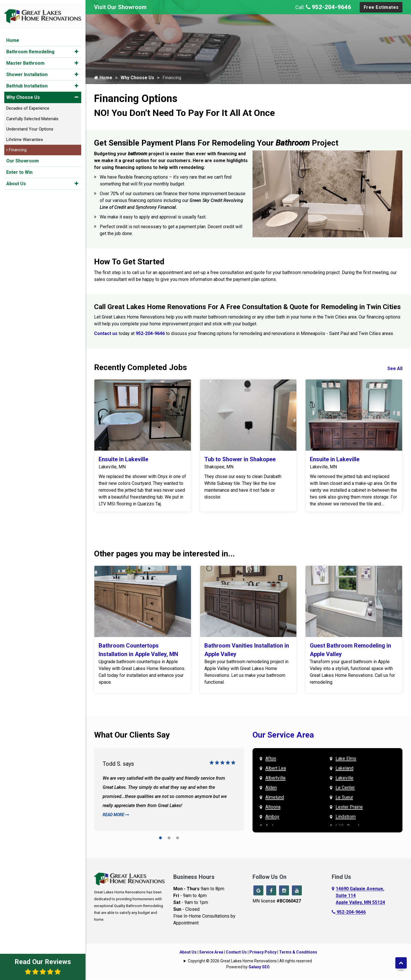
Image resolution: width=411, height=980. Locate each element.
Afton (271, 760)
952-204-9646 (328, 7)
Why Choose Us (23, 94)
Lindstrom (346, 818)
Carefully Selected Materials (32, 115)
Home (13, 37)
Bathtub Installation (27, 82)
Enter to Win (19, 169)
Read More (116, 816)
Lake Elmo (346, 760)
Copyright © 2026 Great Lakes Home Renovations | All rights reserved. (250, 962)
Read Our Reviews (43, 966)
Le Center (345, 789)
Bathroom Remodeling (30, 48)
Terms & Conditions (298, 954)
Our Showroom (23, 157)
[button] (77, 48)
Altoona (273, 808)
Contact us (106, 335)
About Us (16, 180)
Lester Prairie (349, 808)
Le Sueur (344, 799)
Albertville (275, 779)
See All (395, 370)
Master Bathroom (25, 60)
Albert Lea (276, 770)
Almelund (275, 799)
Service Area (211, 954)
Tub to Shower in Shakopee (240, 461)
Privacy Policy (263, 954)
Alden (271, 789)
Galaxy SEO (259, 968)
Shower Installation (27, 71)
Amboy (272, 818)
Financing (16, 146)
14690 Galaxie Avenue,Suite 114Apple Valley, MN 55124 (360, 897)
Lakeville (344, 779)
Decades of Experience (28, 105)
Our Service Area (283, 736)
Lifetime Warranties (25, 136)
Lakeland (344, 770)
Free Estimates (381, 7)
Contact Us (236, 954)
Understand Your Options (30, 126)
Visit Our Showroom (120, 7)
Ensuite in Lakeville (123, 461)
